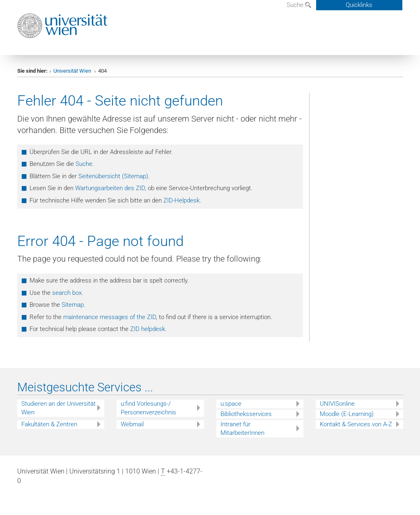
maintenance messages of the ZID (110, 317)
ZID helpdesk (148, 329)
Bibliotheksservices (246, 414)
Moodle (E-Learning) (347, 414)
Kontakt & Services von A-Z (356, 424)
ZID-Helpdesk (181, 200)
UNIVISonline (337, 404)
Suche (299, 5)
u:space (231, 404)
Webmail (132, 424)
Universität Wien (73, 71)
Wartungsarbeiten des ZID (110, 188)
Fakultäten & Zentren (49, 424)
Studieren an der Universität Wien (59, 408)
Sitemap (73, 305)
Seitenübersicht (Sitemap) (113, 176)
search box (67, 293)
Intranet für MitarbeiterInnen (242, 429)
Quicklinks (359, 5)
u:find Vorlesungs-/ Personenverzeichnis (148, 408)
